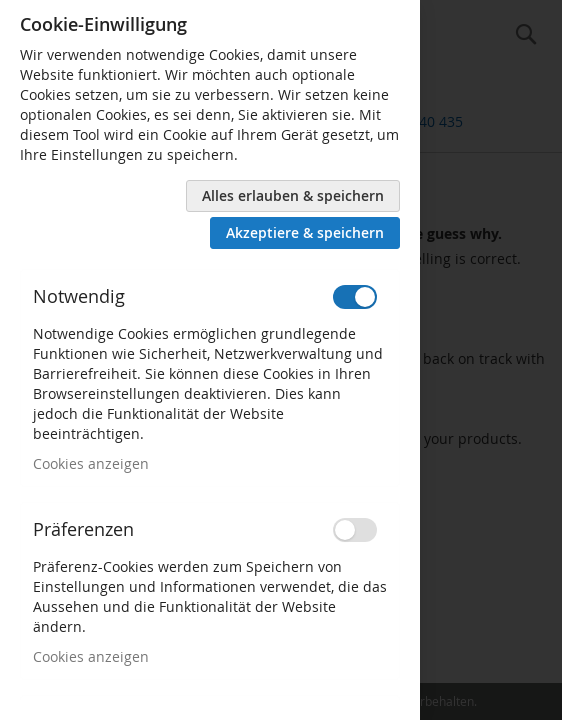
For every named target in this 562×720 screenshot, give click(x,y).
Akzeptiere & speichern (305, 232)
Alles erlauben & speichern (293, 195)
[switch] (355, 297)
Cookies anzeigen (91, 463)
